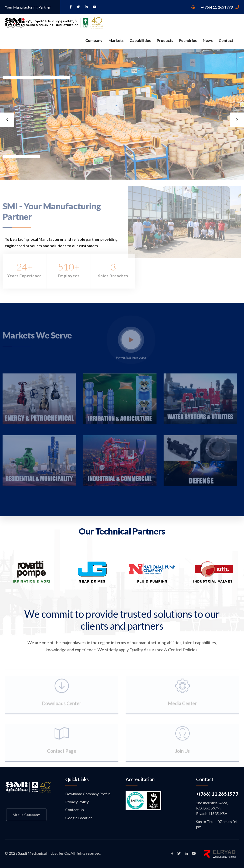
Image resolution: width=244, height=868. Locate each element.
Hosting (232, 857)
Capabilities (140, 40)
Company (94, 40)
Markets (116, 40)
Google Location (79, 818)
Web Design (219, 857)
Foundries (188, 40)
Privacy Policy (77, 802)
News (208, 40)
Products (165, 40)
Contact (226, 40)
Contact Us (75, 810)
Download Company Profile (88, 794)
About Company (26, 815)
